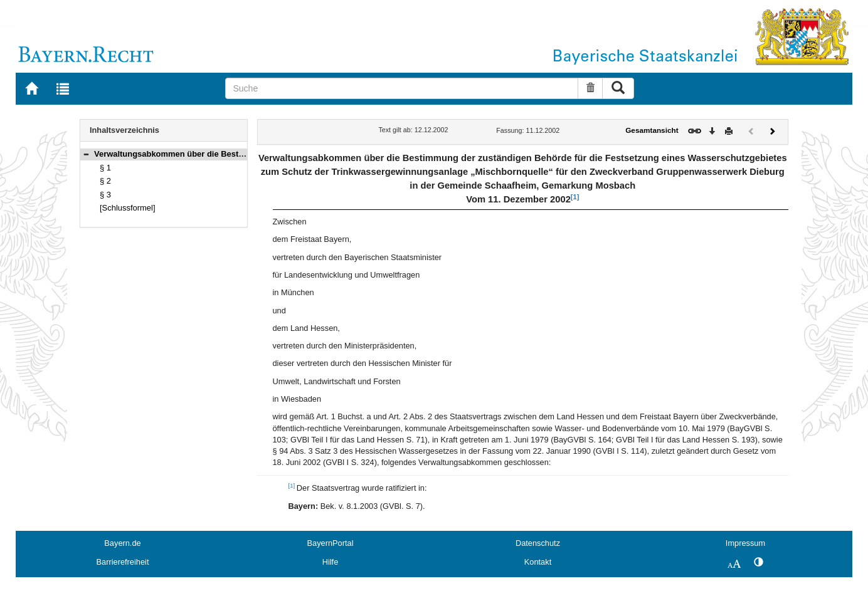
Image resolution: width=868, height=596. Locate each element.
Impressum (745, 543)
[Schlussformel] (128, 208)
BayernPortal (331, 543)
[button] (86, 154)
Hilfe (331, 562)
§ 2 (105, 181)
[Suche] (402, 88)
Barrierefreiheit (123, 562)
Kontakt (538, 562)
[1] (575, 197)
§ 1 (105, 168)
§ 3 (105, 195)
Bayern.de (122, 543)
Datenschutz (538, 543)
